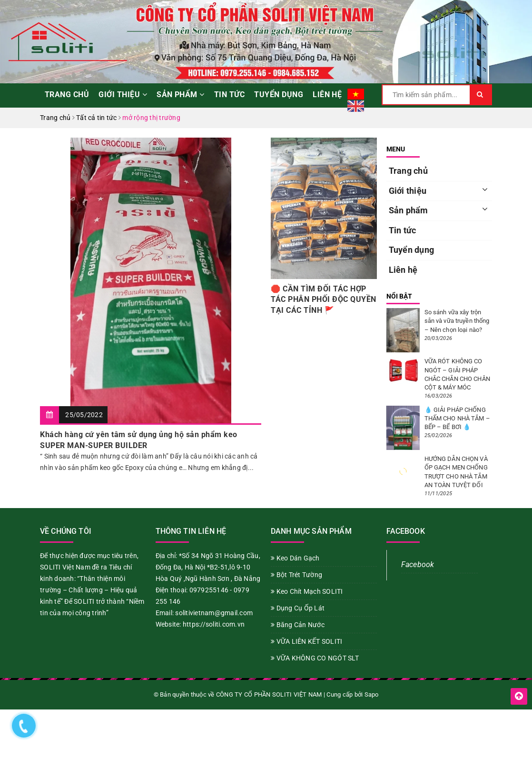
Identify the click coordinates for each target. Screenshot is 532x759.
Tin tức (229, 95)
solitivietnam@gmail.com (214, 613)
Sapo (372, 694)
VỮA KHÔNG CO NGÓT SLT (315, 658)
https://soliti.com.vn (214, 624)
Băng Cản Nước (298, 625)
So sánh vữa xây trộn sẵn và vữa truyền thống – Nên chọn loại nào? (457, 321)
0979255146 (209, 590)
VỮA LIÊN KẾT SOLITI (306, 641)
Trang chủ (67, 95)
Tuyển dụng (279, 95)
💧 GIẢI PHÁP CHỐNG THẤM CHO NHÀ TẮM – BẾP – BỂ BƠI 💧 (457, 418)
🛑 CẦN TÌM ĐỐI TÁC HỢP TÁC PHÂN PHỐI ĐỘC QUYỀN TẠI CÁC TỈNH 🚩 (324, 300)
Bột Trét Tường (296, 575)
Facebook (418, 564)
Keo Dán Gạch (295, 558)
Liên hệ (327, 95)
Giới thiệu (123, 95)
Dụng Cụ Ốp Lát (298, 608)
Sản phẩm (181, 95)
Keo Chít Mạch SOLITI (307, 591)
